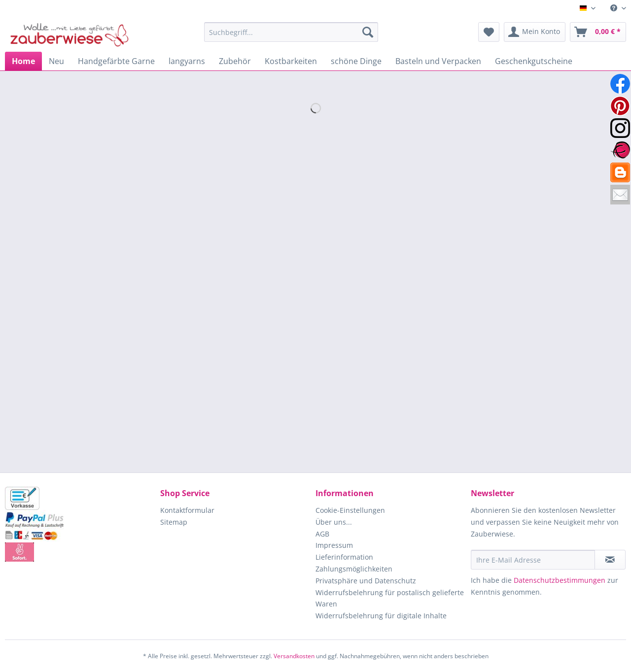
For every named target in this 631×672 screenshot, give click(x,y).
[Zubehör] (235, 61)
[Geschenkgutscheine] (534, 61)
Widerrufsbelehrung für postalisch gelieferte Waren (390, 598)
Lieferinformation (344, 557)
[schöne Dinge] (356, 61)
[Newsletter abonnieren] (610, 560)
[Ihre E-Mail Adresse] (533, 560)
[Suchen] (368, 32)
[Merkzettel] (489, 32)
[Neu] (56, 61)
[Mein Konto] (535, 32)
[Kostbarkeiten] (291, 61)
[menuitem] (614, 8)
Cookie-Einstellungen (350, 510)
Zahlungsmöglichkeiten (354, 569)
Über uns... (334, 522)
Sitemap (174, 522)
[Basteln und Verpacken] (438, 61)
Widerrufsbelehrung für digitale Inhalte (381, 616)
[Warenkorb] (598, 32)
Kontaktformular (187, 510)
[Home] (23, 61)
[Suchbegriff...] (291, 32)
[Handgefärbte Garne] (116, 61)
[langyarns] (187, 61)
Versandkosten (294, 656)
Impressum (334, 545)
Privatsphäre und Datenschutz (366, 581)
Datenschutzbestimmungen (560, 580)
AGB (322, 534)
